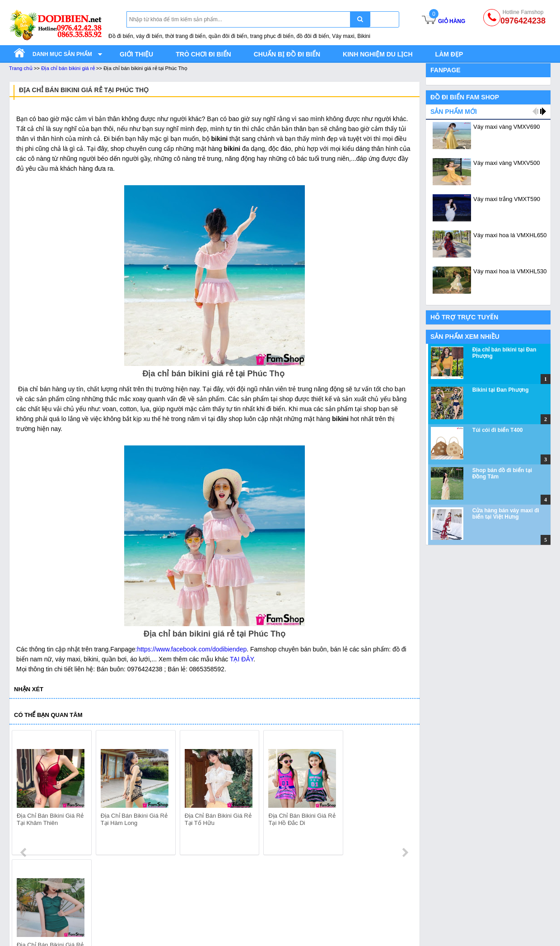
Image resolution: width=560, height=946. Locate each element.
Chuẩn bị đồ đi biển (287, 54)
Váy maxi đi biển (141, 906)
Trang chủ (21, 68)
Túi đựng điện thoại (362, 906)
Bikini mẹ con (245, 929)
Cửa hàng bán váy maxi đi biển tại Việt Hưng (506, 514)
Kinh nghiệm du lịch (378, 54)
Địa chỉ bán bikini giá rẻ (68, 68)
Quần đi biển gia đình (39, 918)
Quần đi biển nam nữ (39, 906)
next (405, 794)
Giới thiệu (136, 54)
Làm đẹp (449, 54)
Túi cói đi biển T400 (498, 430)
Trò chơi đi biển (203, 54)
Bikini (233, 895)
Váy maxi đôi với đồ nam (152, 929)
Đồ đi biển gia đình (35, 940)
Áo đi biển (23, 929)
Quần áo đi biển (31, 895)
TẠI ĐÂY (241, 659)
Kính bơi (346, 918)
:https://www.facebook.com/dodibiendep (191, 649)
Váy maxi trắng (139, 918)
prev (24, 794)
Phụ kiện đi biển (357, 895)
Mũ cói (343, 929)
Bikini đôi (238, 918)
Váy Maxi (131, 895)
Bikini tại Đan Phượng (501, 390)
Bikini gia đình (245, 906)
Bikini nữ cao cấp (250, 940)
